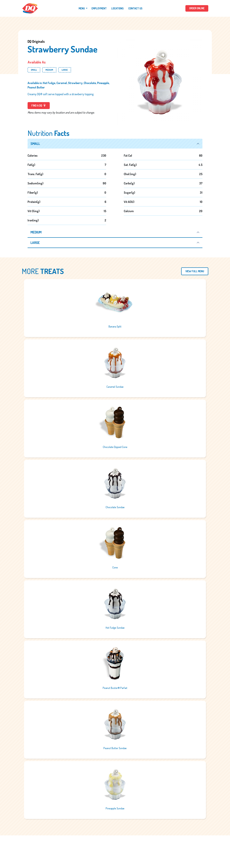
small (35, 144)
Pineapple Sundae (115, 809)
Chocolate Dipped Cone (115, 447)
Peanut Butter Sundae (115, 748)
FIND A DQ (39, 105)
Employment (99, 8)
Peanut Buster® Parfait (115, 688)
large (35, 243)
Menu (81, 8)
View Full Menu (195, 272)
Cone (115, 568)
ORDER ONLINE (197, 8)
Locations (117, 8)
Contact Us (135, 8)
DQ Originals (36, 41)
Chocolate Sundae (115, 507)
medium (36, 232)
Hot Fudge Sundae (115, 628)
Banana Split (115, 327)
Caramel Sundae (115, 387)
